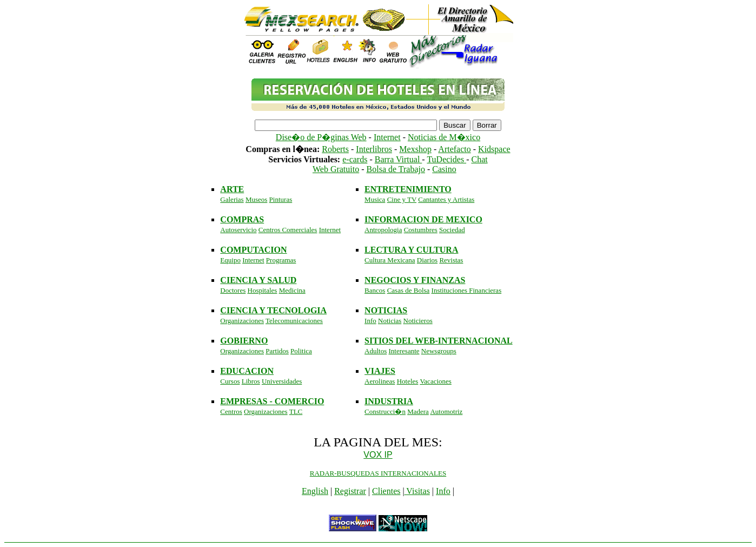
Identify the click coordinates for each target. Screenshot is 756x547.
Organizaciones (242, 321)
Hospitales (263, 290)
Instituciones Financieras (467, 290)
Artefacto (454, 149)
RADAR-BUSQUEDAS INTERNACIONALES (378, 473)
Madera (418, 411)
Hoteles (408, 381)
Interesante (404, 351)
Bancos (375, 290)
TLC (296, 411)
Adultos (376, 351)
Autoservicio (238, 230)
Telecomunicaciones (294, 321)
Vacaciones (435, 381)
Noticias (390, 321)
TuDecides (446, 159)
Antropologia (383, 230)
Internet (387, 137)
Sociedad (452, 230)
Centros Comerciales (288, 230)
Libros (251, 381)
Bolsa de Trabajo (396, 169)
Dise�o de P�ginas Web (321, 137)
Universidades (282, 381)
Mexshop (415, 149)
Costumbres (421, 230)
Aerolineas (380, 381)
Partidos (277, 351)
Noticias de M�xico (444, 137)
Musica (375, 199)
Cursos (230, 381)
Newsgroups (439, 351)
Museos (256, 199)
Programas (281, 260)
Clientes (386, 491)
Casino (444, 169)
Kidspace (494, 149)
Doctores (233, 290)
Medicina (292, 290)
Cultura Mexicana (390, 260)
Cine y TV (402, 199)
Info (370, 321)
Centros (231, 411)
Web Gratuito (336, 169)
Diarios (427, 260)
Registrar (350, 491)
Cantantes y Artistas (446, 199)
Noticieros (418, 321)
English (315, 491)
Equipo (230, 260)
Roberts (335, 149)
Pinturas (281, 199)
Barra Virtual (399, 159)
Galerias (232, 199)
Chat (479, 159)
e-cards (355, 159)
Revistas (451, 260)
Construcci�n (385, 411)
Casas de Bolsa (409, 290)
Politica (301, 351)
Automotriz (446, 411)
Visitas (417, 491)
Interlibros (374, 149)
